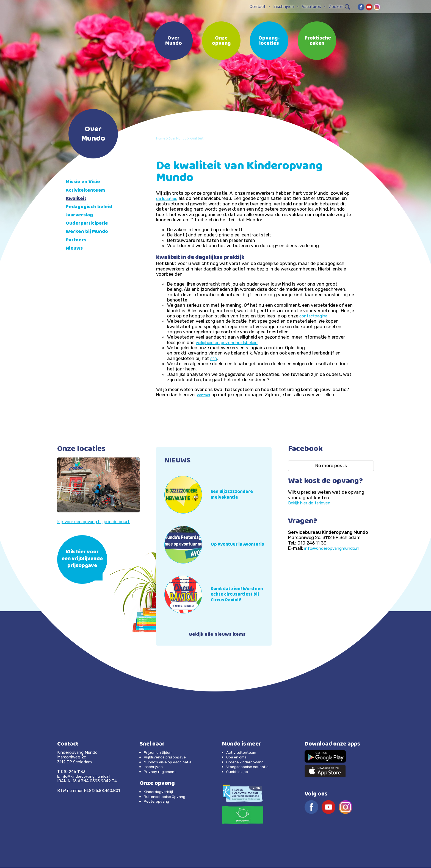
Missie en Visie (84, 182)
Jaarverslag (81, 215)
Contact (258, 7)
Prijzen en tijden (160, 753)
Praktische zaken (318, 41)
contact (205, 395)
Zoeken (339, 7)
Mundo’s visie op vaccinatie (170, 762)
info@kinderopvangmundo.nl (335, 548)
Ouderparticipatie (89, 224)
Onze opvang (221, 41)
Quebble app (238, 772)
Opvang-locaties (269, 41)
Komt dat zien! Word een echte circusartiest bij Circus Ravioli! (240, 595)
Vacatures (311, 7)
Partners (77, 240)
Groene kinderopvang (247, 762)
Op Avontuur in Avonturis (229, 545)
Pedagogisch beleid (91, 207)
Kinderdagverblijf (160, 792)
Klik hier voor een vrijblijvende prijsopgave (82, 559)
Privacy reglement (161, 772)
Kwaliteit (77, 199)
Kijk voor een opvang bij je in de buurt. (98, 521)
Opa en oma (238, 758)
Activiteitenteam (87, 191)
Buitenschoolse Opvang (167, 797)
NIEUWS (179, 461)
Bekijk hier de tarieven (311, 503)
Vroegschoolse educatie (249, 767)
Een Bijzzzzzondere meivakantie (234, 495)
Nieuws (75, 249)
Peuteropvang (158, 802)
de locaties (168, 198)
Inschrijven (284, 7)
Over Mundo (174, 41)
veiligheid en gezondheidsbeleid (230, 342)
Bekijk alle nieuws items (217, 635)
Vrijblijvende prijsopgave (167, 758)
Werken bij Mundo (89, 232)
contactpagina (316, 316)
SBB (214, 358)
